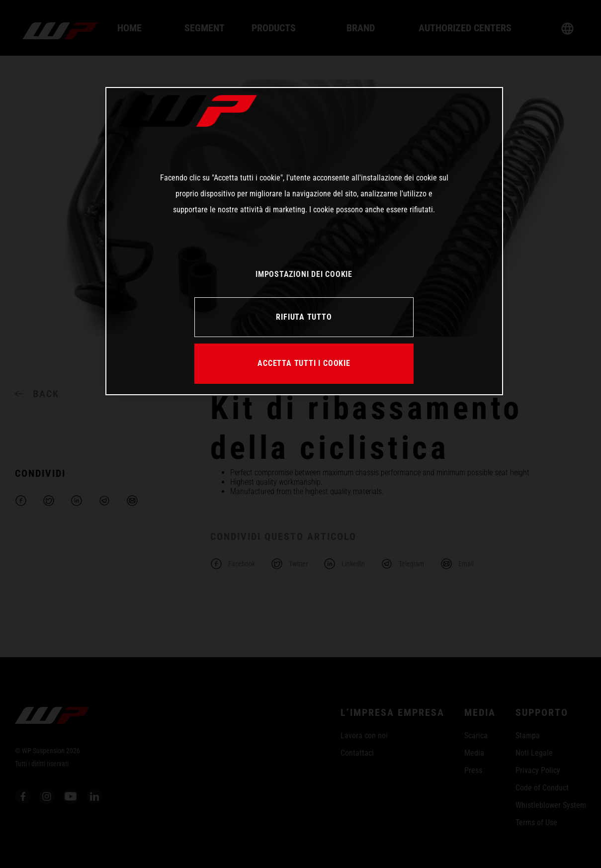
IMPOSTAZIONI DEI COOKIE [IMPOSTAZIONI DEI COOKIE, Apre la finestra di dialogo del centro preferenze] (304, 274)
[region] (304, 241)
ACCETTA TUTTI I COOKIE (304, 363)
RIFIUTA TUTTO (304, 317)
